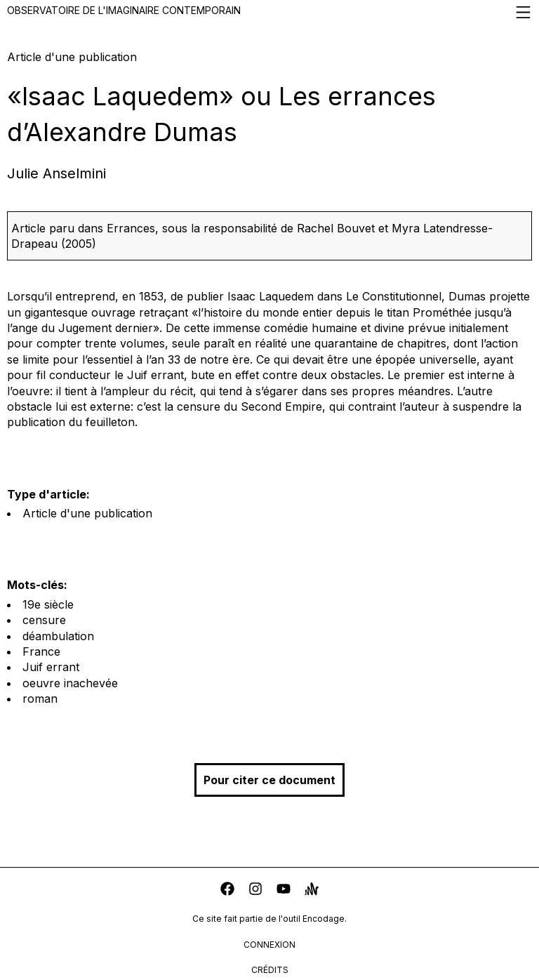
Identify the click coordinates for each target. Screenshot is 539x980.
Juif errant (51, 667)
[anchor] (312, 890)
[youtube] (284, 890)
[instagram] (255, 890)
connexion (269, 945)
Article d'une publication (87, 513)
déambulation (58, 636)
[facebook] (227, 890)
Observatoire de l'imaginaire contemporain (269, 12)
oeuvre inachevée (70, 683)
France (41, 651)
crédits (270, 970)
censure (44, 620)
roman (40, 698)
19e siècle (48, 604)
